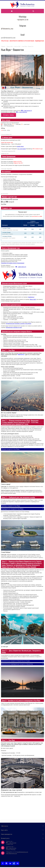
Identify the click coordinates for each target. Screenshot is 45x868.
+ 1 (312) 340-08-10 (22, 112)
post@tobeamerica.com (23, 852)
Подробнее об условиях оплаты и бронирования (13, 263)
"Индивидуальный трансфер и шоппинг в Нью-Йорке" (19, 324)
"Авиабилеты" (31, 297)
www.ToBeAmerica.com (12, 853)
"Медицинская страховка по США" (14, 327)
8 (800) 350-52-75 (21, 267)
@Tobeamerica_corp (7, 28)
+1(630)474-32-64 (23, 20)
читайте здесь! (20, 146)
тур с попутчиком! (22, 149)
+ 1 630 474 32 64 (11, 843)
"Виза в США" (33, 299)
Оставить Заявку (9, 115)
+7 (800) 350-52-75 (26, 111)
